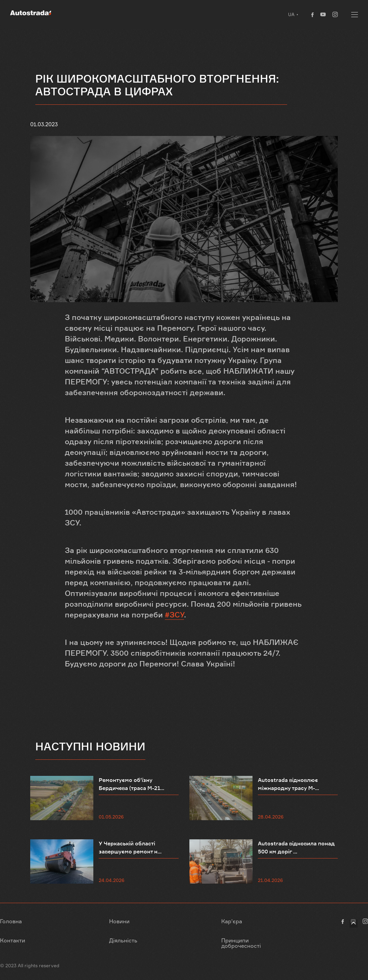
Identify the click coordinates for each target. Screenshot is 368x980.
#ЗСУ (174, 615)
